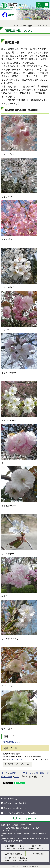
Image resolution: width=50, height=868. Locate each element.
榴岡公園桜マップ (12, 742)
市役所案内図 (38, 854)
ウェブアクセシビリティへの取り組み (20, 813)
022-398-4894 (37, 846)
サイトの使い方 (11, 799)
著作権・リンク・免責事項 (15, 803)
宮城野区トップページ (21, 773)
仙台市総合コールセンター (16, 846)
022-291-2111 (18, 759)
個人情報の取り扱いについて (16, 808)
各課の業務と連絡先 (13, 854)
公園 (16, 776)
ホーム (5, 773)
